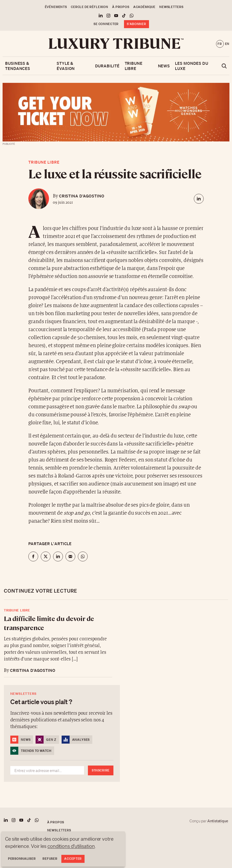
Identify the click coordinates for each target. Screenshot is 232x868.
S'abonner (136, 24)
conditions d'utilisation (71, 846)
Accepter (73, 859)
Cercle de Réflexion (90, 7)
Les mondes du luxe (192, 66)
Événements (56, 7)
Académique (144, 7)
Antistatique (218, 821)
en (227, 44)
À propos (121, 7)
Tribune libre (134, 66)
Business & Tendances (18, 66)
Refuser (50, 859)
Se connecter (106, 24)
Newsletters (171, 7)
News (164, 66)
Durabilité (107, 66)
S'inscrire (101, 770)
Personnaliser (22, 859)
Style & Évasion (66, 66)
